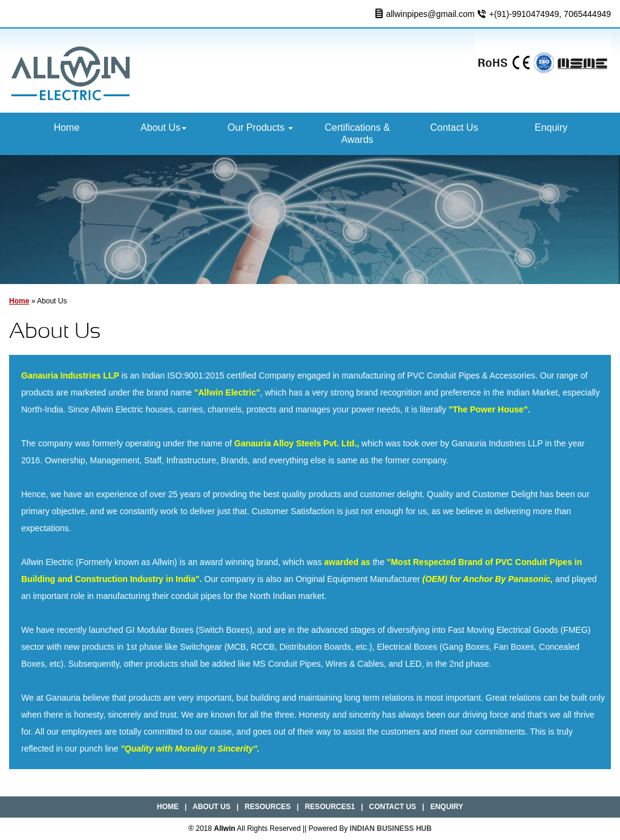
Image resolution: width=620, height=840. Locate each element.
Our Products (261, 127)
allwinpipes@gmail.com (430, 14)
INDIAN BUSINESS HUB (391, 828)
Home (67, 127)
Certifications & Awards (357, 134)
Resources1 (330, 807)
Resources (268, 807)
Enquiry (551, 127)
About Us (163, 127)
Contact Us (454, 127)
